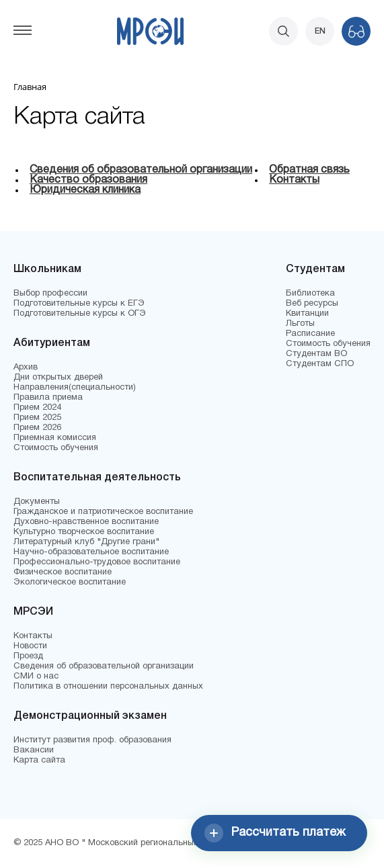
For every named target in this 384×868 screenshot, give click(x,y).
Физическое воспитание (63, 572)
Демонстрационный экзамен (90, 716)
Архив (26, 367)
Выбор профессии (50, 294)
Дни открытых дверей (58, 378)
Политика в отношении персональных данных (108, 687)
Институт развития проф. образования (92, 740)
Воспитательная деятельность (97, 478)
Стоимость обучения (56, 448)
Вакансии (34, 750)
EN (320, 31)
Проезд (28, 656)
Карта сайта (39, 761)
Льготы (300, 324)
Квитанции (307, 314)
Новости (30, 646)
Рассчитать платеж (275, 833)
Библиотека (310, 294)
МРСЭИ (33, 612)
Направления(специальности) (75, 388)
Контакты (294, 180)
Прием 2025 (37, 418)
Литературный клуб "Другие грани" (86, 542)
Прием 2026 (37, 428)
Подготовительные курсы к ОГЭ (80, 314)
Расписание (310, 334)
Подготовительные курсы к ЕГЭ (79, 304)
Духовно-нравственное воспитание (86, 522)
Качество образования (88, 180)
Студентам (315, 269)
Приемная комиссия (55, 438)
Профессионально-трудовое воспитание (97, 562)
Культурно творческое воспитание (84, 532)
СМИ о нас (36, 677)
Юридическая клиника (85, 190)
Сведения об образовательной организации (141, 170)
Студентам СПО (320, 364)
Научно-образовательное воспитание (91, 552)
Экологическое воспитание (70, 582)
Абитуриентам (52, 343)
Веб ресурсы (312, 304)
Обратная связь (309, 170)
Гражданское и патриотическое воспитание (103, 512)
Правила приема (48, 398)
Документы (37, 502)
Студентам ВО (316, 354)
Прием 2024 (37, 408)
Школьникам (47, 269)
